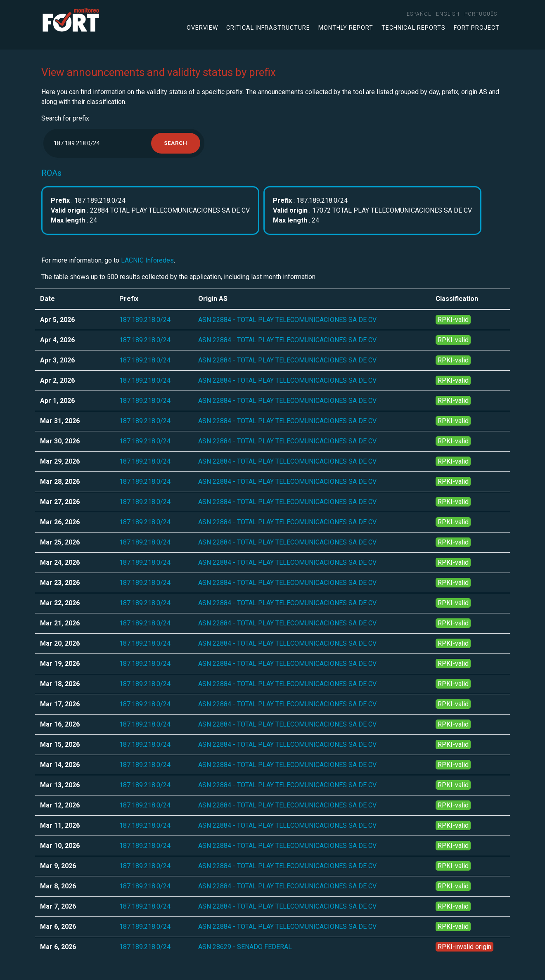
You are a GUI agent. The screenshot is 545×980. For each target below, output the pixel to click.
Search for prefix (65, 118)
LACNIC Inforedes (147, 260)
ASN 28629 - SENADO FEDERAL (245, 947)
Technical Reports (413, 28)
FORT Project (477, 28)
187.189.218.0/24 (145, 320)
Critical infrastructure (268, 28)
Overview (202, 28)
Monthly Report (346, 28)
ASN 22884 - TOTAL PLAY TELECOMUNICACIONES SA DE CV (287, 320)
